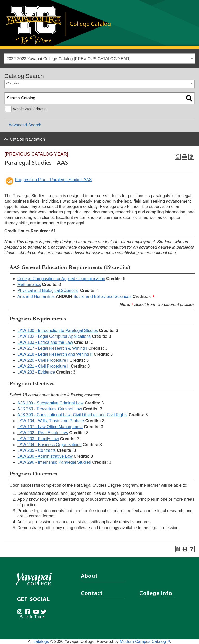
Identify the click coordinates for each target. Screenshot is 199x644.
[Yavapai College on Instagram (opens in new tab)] (21, 612)
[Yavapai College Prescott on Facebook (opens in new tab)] (29, 612)
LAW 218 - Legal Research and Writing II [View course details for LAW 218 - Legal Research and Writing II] (55, 354)
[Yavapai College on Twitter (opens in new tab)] (45, 612)
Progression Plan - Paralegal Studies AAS (53, 180)
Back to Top (32, 617)
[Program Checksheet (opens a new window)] (178, 157)
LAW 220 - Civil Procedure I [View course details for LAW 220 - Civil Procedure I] (43, 360)
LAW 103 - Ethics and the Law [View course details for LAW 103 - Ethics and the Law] (45, 342)
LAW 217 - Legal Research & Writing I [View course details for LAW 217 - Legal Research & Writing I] (52, 348)
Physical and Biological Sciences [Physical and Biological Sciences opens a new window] (48, 291)
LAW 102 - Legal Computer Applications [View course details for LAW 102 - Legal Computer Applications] (54, 336)
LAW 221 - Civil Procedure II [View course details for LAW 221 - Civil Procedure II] (43, 366)
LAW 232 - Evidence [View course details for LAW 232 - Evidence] (36, 372)
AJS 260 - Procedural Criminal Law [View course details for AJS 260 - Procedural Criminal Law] (50, 409)
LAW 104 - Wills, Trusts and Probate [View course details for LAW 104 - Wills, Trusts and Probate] (51, 421)
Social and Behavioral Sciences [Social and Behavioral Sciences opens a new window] (102, 296)
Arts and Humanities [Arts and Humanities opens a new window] (36, 296)
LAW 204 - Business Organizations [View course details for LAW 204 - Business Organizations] (49, 445)
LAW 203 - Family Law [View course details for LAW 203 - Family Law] (38, 439)
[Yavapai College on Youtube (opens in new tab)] (37, 612)
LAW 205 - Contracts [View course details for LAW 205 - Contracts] (37, 450)
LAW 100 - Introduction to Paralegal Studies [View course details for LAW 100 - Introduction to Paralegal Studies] (58, 330)
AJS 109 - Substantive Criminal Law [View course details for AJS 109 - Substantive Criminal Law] (50, 403)
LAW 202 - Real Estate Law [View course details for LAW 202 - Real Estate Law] (43, 433)
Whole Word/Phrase (30, 109)
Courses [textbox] (13, 83)
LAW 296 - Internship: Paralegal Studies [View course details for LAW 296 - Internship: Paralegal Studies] (54, 462)
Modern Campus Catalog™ (145, 642)
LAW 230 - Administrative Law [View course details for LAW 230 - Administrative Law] (45, 456)
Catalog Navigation (27, 139)
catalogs (41, 642)
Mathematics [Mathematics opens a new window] (29, 285)
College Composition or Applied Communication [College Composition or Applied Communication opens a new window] (61, 279)
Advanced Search (25, 125)
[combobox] (99, 59)
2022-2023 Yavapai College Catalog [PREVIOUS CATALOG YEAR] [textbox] (68, 59)
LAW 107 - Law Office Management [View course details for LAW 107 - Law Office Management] (50, 427)
